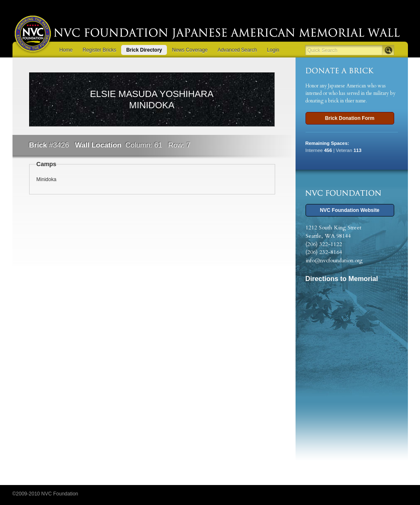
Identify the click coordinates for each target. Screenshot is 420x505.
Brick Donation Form (350, 118)
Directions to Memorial (342, 279)
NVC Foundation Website (349, 210)
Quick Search (323, 50)
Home (66, 50)
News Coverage (190, 50)
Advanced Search (237, 50)
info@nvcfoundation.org (334, 261)
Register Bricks (100, 50)
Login (273, 50)
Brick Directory (144, 50)
